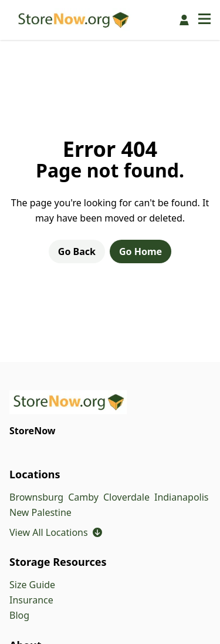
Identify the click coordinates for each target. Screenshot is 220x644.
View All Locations (56, 533)
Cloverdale (126, 497)
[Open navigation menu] (204, 20)
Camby (83, 497)
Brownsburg (36, 497)
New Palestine (40, 512)
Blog (19, 615)
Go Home (141, 251)
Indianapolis (182, 497)
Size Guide (32, 585)
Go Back (77, 251)
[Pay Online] (184, 20)
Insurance (31, 600)
